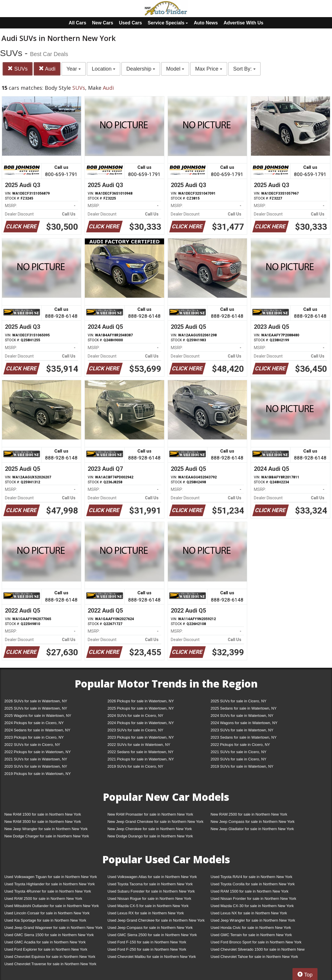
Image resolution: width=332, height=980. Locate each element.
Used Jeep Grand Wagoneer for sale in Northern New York (53, 928)
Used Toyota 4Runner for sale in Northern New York (48, 891)
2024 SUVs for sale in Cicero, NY (135, 716)
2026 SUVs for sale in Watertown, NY (36, 701)
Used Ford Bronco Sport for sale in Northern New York (256, 942)
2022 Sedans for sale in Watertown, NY (140, 752)
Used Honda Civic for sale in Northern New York (251, 928)
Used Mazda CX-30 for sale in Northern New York (252, 906)
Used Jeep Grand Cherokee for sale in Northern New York (156, 920)
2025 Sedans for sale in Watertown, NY (244, 708)
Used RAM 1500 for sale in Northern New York (250, 891)
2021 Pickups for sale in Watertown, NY (141, 759)
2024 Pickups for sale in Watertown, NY (141, 723)
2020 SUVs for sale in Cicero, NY (238, 759)
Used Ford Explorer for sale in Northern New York (46, 949)
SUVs (18, 69)
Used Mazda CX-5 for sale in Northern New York (148, 906)
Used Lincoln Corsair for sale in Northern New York (47, 913)
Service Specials (168, 23)
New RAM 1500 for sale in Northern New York (43, 814)
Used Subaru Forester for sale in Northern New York (151, 891)
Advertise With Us (244, 23)
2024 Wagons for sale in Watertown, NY (244, 723)
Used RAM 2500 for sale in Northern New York (43, 899)
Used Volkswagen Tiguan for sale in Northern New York (51, 877)
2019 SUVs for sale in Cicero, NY (135, 766)
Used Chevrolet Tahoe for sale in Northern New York (254, 957)
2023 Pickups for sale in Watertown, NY (141, 737)
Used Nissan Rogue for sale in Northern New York (149, 899)
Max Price (209, 69)
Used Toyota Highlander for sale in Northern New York (50, 884)
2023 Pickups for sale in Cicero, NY (34, 737)
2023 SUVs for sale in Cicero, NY (135, 730)
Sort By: (244, 69)
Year (74, 69)
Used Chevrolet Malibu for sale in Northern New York (152, 957)
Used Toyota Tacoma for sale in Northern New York (150, 884)
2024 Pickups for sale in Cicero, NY (34, 723)
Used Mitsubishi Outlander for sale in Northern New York (52, 906)
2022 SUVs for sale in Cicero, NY (32, 745)
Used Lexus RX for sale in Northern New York (146, 913)
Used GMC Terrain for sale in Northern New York (251, 935)
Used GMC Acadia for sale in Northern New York (45, 942)
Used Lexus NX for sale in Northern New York (249, 913)
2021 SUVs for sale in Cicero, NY (238, 752)
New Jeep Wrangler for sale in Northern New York (46, 829)
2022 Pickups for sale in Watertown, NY (38, 752)
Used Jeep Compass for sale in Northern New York (150, 928)
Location (104, 69)
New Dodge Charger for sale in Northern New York (47, 836)
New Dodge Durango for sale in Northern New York (150, 836)
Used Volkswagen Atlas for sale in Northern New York (152, 877)
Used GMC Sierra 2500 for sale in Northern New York (152, 935)
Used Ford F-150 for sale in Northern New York (147, 942)
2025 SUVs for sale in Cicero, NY (238, 701)
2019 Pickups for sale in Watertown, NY (38, 774)
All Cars (77, 23)
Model (175, 69)
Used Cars (131, 23)
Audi (47, 69)
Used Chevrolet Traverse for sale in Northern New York (50, 964)
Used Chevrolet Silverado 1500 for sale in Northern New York (258, 951)
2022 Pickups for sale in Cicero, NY (240, 745)
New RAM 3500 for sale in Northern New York (43, 822)
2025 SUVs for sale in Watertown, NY (36, 708)
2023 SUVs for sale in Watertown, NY (242, 730)
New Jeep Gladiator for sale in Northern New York (252, 829)
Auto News (206, 23)
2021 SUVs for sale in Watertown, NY (36, 759)
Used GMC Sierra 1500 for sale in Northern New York (49, 935)
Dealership (141, 69)
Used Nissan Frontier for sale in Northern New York (253, 899)
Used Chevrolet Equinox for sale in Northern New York (50, 957)
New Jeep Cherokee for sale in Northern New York (150, 829)
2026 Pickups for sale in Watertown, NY (141, 701)
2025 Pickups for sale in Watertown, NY (141, 708)
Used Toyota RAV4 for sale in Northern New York (251, 877)
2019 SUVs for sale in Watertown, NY (242, 766)
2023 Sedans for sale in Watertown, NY (244, 737)
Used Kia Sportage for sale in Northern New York (45, 920)
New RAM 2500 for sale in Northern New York (249, 814)
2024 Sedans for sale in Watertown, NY (37, 730)
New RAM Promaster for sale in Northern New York (150, 814)
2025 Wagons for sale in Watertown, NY (38, 716)
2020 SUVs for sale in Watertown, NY (36, 766)
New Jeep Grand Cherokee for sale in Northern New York (155, 822)
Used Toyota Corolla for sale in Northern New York (253, 884)
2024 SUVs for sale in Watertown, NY (242, 716)
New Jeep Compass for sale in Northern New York (253, 822)
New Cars (103, 23)
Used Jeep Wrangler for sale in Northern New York (253, 920)
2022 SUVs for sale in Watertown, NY (139, 745)
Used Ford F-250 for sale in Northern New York (147, 949)
